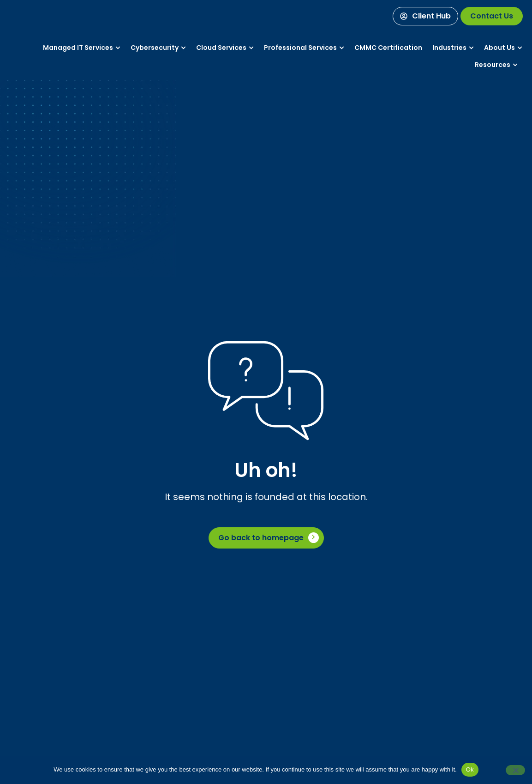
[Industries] (449, 48)
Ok (470, 769)
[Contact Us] (492, 16)
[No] (515, 770)
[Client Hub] (425, 16)
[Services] (78, 48)
